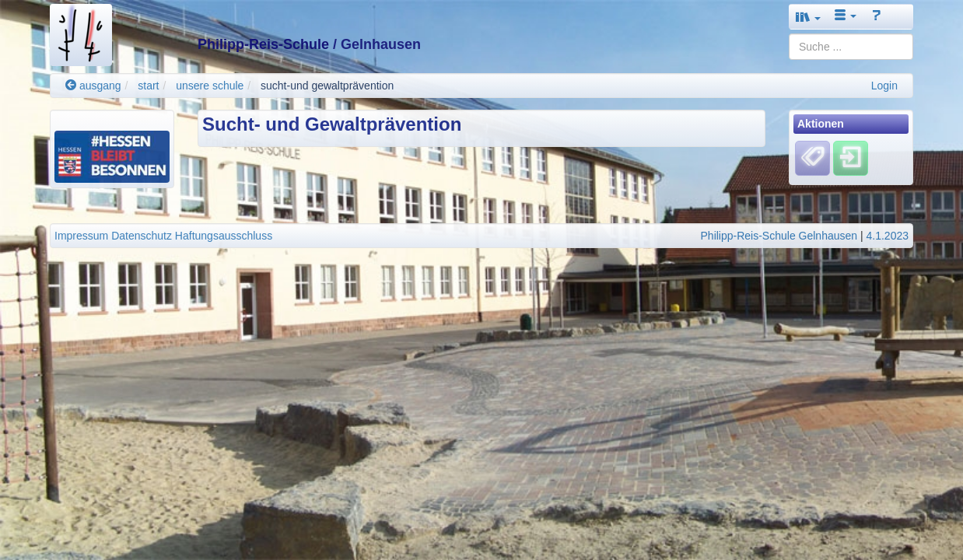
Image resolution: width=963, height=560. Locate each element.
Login (884, 86)
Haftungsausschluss (224, 236)
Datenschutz (142, 236)
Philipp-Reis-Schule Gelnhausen (779, 236)
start (148, 86)
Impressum (81, 236)
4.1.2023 (888, 236)
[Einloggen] (851, 158)
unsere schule (210, 86)
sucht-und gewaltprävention (327, 86)
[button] (808, 17)
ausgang (93, 86)
